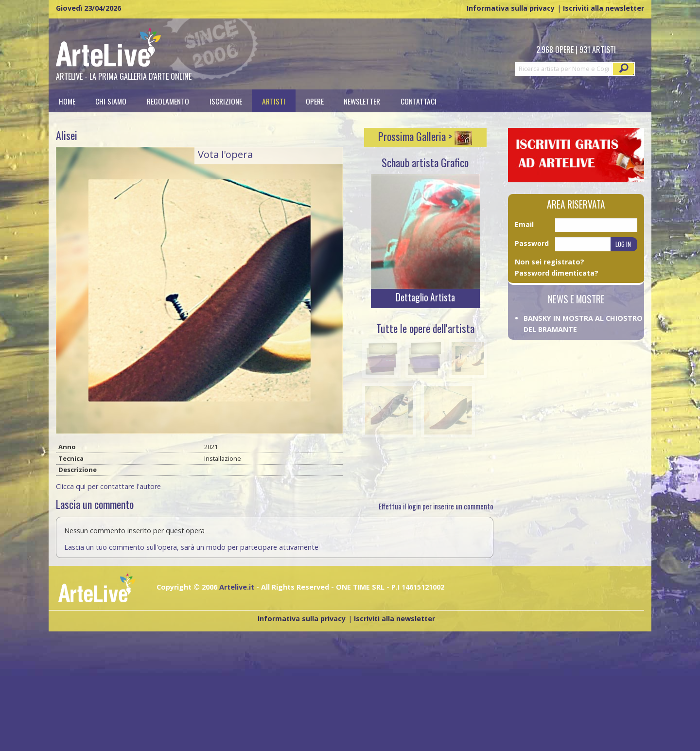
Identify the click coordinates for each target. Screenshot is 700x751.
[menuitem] (67, 101)
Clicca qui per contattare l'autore (108, 486)
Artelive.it (237, 587)
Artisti (274, 101)
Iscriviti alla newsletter (604, 8)
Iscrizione (226, 101)
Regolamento (168, 101)
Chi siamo (111, 101)
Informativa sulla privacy (511, 8)
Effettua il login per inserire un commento (436, 506)
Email (524, 224)
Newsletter (362, 101)
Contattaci (419, 101)
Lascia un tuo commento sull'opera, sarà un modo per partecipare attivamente (191, 547)
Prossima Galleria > (425, 136)
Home (67, 101)
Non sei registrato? (550, 262)
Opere (315, 101)
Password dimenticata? (557, 273)
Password (532, 243)
